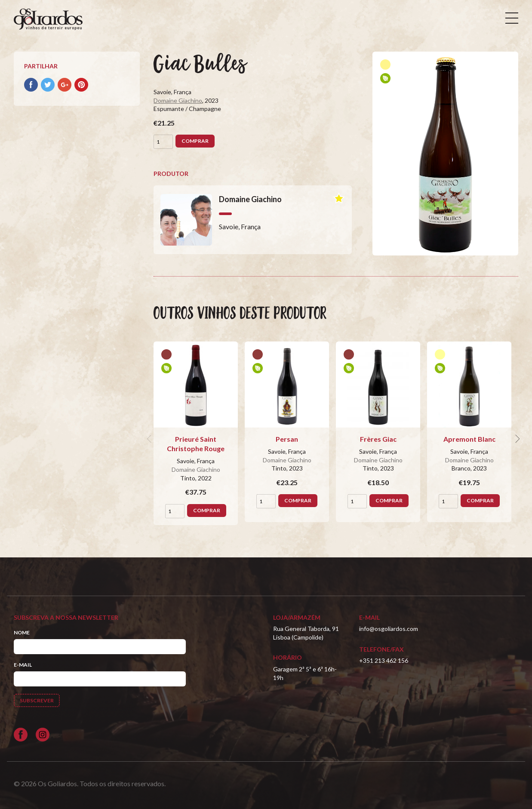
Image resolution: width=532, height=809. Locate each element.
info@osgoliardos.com (389, 629)
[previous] (150, 439)
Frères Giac (378, 439)
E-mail (23, 665)
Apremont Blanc (469, 439)
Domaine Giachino (178, 100)
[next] (517, 439)
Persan (287, 439)
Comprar (195, 141)
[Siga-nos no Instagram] (43, 735)
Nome (22, 632)
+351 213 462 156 (384, 660)
